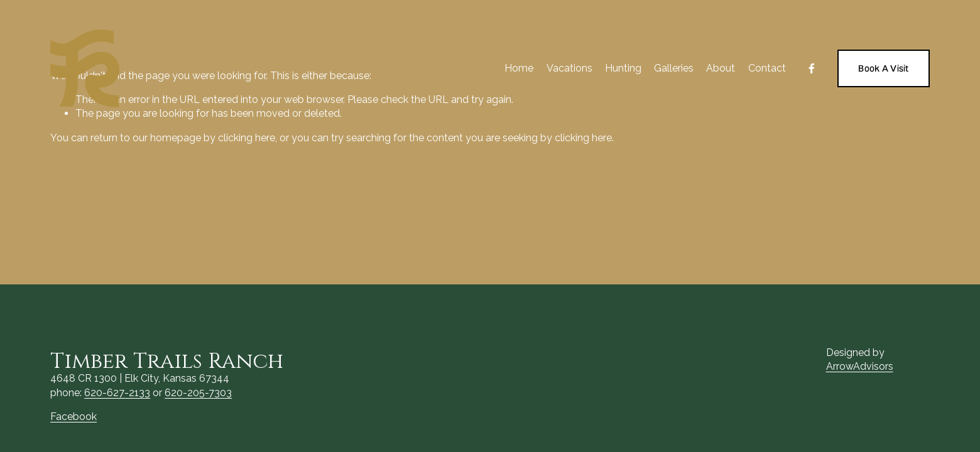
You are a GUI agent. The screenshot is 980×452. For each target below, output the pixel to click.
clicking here (247, 138)
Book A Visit (883, 68)
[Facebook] (812, 68)
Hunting (623, 68)
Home (519, 68)
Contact (767, 68)
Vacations (569, 68)
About (721, 68)
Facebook (73, 417)
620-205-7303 (198, 393)
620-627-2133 (117, 393)
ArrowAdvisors (860, 366)
